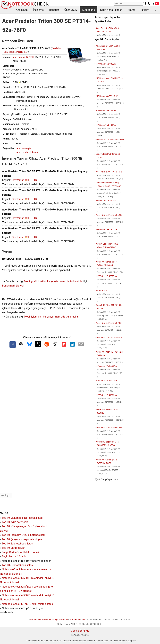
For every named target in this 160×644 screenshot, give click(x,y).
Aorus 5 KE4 (102, 291)
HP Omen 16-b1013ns (106, 125)
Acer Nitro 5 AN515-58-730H (109, 323)
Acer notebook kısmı (27, 152)
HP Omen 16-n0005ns (106, 64)
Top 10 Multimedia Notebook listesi (22, 518)
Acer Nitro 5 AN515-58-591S (109, 215)
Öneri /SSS (71, 10)
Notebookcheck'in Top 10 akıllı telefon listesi (28, 604)
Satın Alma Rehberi (111, 10)
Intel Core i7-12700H (23, 57)
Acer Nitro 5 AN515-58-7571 (109, 427)
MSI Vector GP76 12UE (107, 229)
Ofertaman (18, 180)
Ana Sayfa (22, 10)
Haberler (54, 10)
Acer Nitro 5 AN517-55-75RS (109, 172)
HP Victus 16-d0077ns (106, 276)
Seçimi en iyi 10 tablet (14, 556)
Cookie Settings (80, 631)
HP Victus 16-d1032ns (106, 395)
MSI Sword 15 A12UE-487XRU (110, 139)
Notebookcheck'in (13, 595)
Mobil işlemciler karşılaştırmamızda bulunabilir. (51, 317)
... (156, 10)
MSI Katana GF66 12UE (107, 96)
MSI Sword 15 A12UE (106, 201)
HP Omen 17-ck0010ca (107, 366)
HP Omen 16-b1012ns (106, 111)
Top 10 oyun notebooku (15, 522)
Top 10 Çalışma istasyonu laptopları (23, 539)
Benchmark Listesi (13, 286)
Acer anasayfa (24, 148)
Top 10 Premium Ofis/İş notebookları (23, 535)
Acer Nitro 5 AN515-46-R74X (109, 337)
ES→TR (33, 180)
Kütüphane (88, 10)
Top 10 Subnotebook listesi (18, 544)
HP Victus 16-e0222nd (106, 381)
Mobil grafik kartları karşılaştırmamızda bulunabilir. (53, 281)
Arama (131, 10)
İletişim (145, 10)
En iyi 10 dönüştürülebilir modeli (20, 552)
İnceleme (38, 10)
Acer (84, 620)
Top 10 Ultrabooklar (13, 548)
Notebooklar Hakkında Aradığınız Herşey (49, 620)
